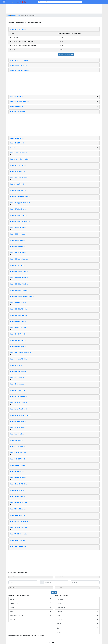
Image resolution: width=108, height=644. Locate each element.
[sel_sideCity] (77, 588)
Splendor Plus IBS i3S (31, 616)
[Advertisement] (54, 83)
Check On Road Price (66, 54)
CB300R (77, 603)
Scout (31, 599)
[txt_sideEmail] (85, 582)
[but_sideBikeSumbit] (54, 592)
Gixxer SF (31, 620)
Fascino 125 (31, 603)
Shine (77, 616)
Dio (77, 628)
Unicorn (77, 611)
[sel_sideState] (31, 588)
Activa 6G (77, 599)
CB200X (77, 624)
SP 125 (77, 632)
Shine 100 (77, 620)
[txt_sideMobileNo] (56, 582)
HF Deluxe (31, 607)
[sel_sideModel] (77, 577)
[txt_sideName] (23, 582)
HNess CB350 (77, 607)
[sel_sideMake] (31, 577)
